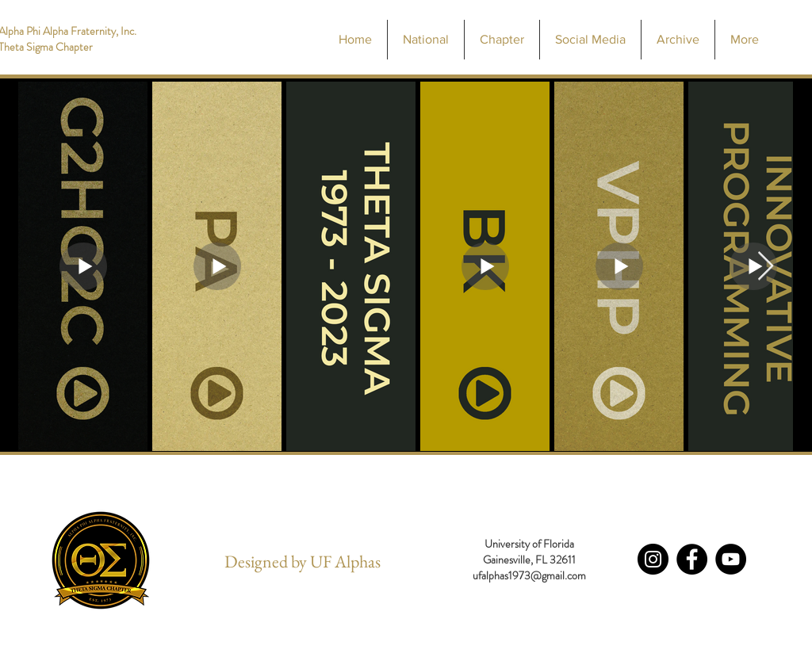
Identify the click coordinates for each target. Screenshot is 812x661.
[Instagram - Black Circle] (653, 559)
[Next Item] (766, 267)
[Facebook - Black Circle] (692, 559)
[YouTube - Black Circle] (731, 559)
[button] (502, 40)
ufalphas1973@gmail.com (529, 575)
